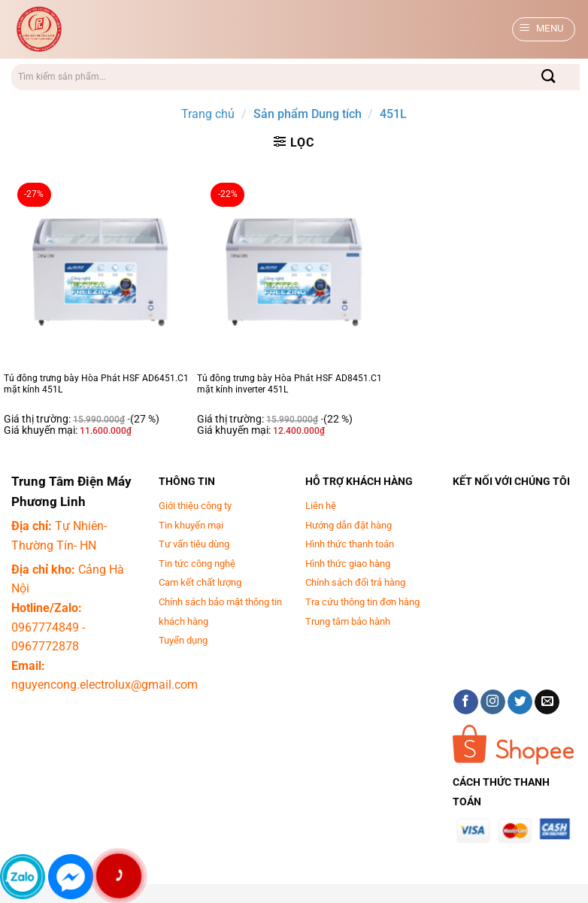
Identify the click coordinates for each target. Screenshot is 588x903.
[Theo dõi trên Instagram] (493, 702)
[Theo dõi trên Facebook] (466, 702)
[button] (544, 29)
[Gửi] (549, 77)
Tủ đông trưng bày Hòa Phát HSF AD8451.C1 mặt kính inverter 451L (289, 384)
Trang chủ (208, 114)
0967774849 (45, 627)
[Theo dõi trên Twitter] (520, 702)
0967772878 (45, 646)
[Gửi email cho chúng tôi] (547, 702)
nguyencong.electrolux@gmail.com (105, 685)
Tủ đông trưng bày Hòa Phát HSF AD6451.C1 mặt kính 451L (96, 384)
